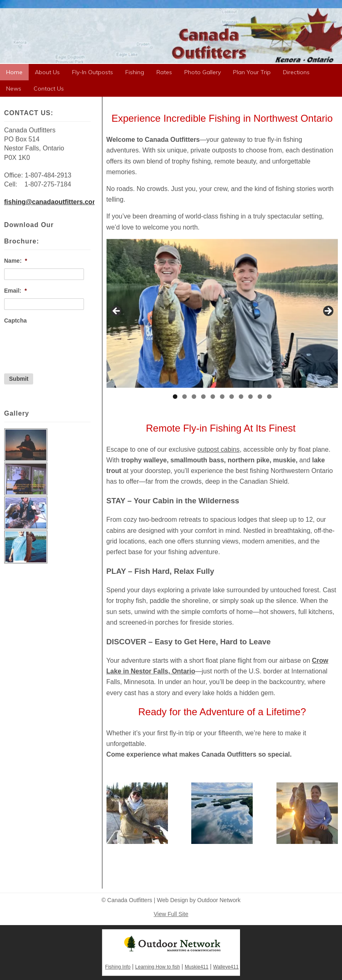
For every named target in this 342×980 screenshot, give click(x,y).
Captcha (15, 321)
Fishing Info (118, 967)
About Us (47, 72)
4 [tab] (203, 397)
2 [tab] (185, 397)
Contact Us (49, 89)
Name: (16, 261)
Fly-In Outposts (93, 72)
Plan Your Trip (252, 72)
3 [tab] (194, 397)
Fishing (135, 72)
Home (14, 72)
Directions (296, 72)
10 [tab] (260, 397)
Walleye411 (226, 967)
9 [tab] (250, 397)
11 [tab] (269, 397)
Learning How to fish (157, 967)
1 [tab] (175, 397)
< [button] (117, 312)
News (14, 89)
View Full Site (171, 914)
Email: (15, 291)
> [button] (328, 312)
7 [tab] (232, 397)
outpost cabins (219, 449)
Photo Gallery (203, 72)
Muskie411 (197, 967)
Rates (164, 72)
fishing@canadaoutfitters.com (51, 202)
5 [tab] (213, 397)
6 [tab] (222, 397)
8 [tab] (241, 397)
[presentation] (66, 344)
